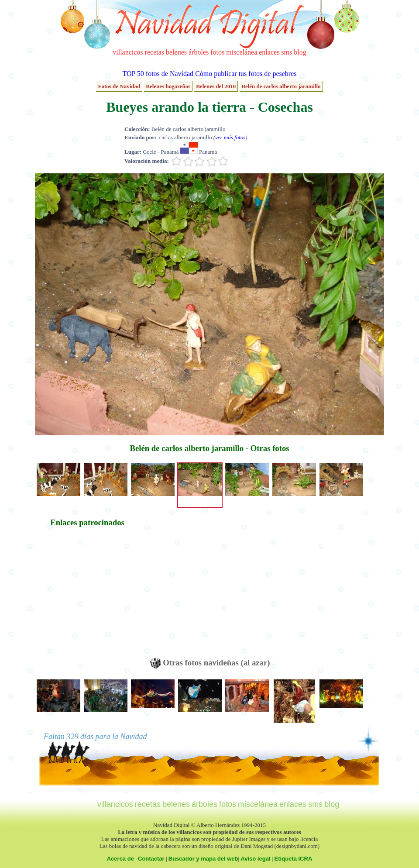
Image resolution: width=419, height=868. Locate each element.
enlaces (269, 52)
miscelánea (242, 52)
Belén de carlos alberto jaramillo (281, 86)
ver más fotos (230, 137)
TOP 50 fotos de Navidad (158, 74)
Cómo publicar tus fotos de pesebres (246, 74)
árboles (199, 52)
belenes (176, 52)
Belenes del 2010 (216, 86)
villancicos (128, 52)
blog (300, 52)
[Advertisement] (87, 596)
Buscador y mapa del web (203, 859)
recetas (155, 52)
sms (287, 52)
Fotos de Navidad (119, 86)
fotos (217, 52)
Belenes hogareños (168, 86)
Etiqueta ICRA (294, 859)
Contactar (151, 859)
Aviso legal (255, 859)
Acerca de (120, 859)
